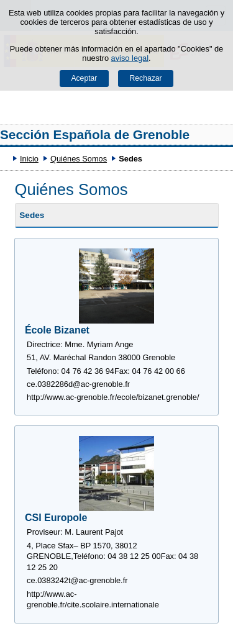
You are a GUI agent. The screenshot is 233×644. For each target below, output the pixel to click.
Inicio (29, 159)
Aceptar (84, 78)
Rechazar (146, 78)
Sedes (32, 215)
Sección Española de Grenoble (95, 134)
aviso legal (130, 58)
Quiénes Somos (79, 159)
